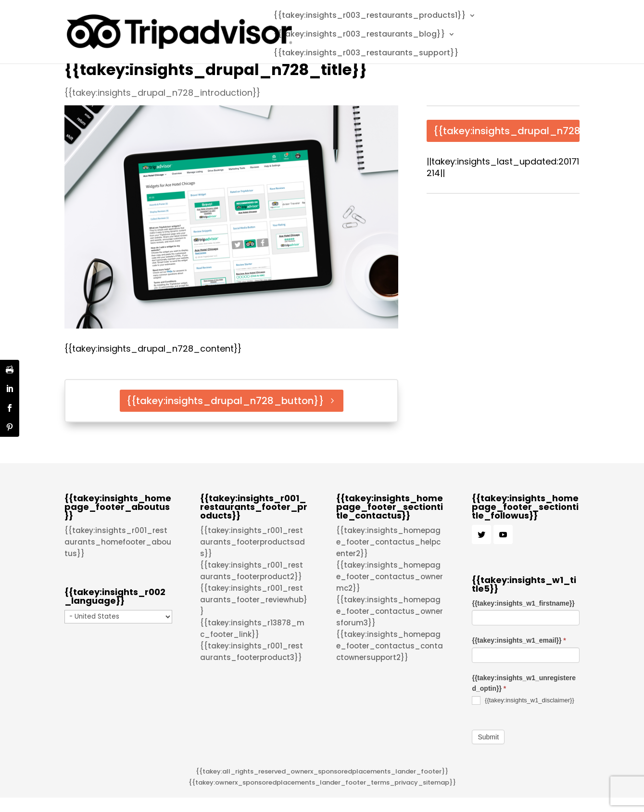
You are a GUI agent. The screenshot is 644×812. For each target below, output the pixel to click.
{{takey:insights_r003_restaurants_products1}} (370, 16)
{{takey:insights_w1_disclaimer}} (523, 700)
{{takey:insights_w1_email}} (519, 640)
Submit (488, 737)
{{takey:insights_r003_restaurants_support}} (366, 54)
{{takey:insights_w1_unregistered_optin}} (524, 683)
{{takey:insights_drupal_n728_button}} (225, 401)
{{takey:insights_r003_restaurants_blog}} (359, 35)
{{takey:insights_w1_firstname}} (523, 603)
